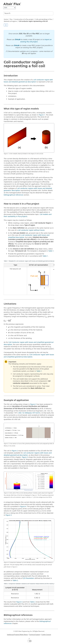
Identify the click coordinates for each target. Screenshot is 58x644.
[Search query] (28, 13)
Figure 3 (25, 457)
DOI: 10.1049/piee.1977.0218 (29, 413)
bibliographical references (14, 195)
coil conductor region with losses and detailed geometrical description (28, 81)
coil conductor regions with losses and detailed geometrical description (28, 454)
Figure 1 (42, 115)
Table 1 (51, 251)
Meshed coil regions (10, 21)
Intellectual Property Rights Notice (17, 635)
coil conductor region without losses (31, 230)
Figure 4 (23, 507)
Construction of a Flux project (24, 19)
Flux (11, 19)
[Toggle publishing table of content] (6, 25)
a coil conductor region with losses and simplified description (29, 236)
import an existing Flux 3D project (36, 41)
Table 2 (15, 580)
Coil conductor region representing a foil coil (33, 21)
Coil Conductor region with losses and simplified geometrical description (29, 343)
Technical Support (35, 635)
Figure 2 (33, 404)
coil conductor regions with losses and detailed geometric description (28, 190)
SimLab (18, 40)
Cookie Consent (46, 635)
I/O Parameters (29, 578)
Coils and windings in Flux (44, 19)
